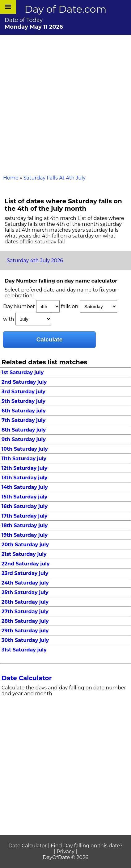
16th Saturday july (25, 506)
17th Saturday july (25, 516)
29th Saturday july (25, 631)
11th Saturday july (24, 459)
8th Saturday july (24, 430)
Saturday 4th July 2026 (35, 260)
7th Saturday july (23, 420)
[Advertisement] (65, 103)
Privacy (65, 851)
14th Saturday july (25, 487)
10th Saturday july (25, 449)
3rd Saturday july (23, 392)
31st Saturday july (24, 650)
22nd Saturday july (26, 564)
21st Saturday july (24, 554)
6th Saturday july (24, 411)
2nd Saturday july (24, 382)
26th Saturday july (25, 602)
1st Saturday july (23, 372)
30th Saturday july (25, 640)
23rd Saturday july (25, 573)
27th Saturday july (25, 612)
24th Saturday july (25, 583)
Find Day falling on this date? (87, 846)
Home (11, 178)
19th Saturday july (25, 535)
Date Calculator (27, 678)
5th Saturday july (23, 401)
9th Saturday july (24, 439)
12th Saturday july (24, 468)
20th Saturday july (25, 545)
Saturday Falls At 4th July (55, 178)
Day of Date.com (66, 9)
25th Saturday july (25, 592)
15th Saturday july (24, 497)
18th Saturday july (25, 525)
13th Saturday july (24, 478)
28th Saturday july (25, 621)
